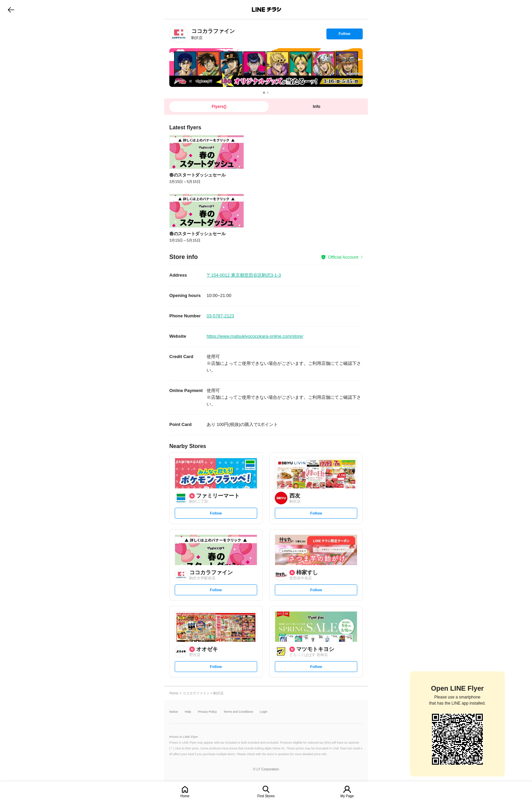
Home (185, 796)
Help (188, 712)
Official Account (343, 257)
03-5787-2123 (220, 316)
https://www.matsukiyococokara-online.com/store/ (255, 336)
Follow (344, 35)
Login (264, 712)
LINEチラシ (267, 10)
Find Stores (266, 796)
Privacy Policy (207, 712)
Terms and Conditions (238, 712)
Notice (174, 712)
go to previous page (11, 10)
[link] (179, 34)
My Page (347, 796)
